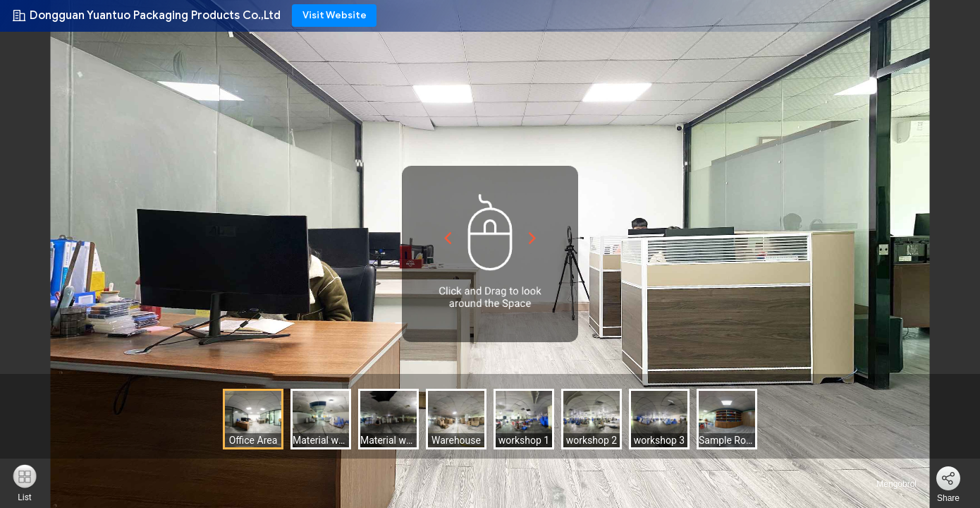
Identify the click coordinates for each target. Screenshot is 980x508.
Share (948, 498)
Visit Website (335, 15)
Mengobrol (888, 484)
